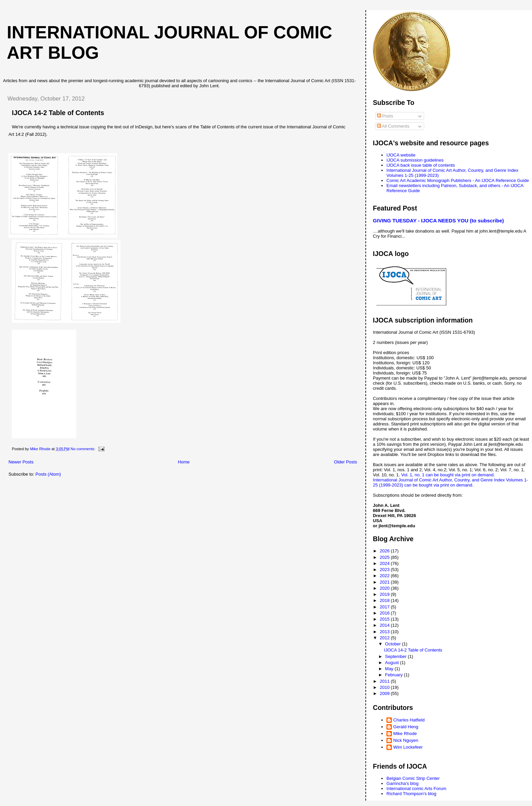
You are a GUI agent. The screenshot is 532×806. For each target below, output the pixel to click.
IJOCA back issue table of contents (421, 165)
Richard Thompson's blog (411, 794)
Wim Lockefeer (408, 747)
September (396, 656)
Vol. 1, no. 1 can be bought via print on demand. (448, 475)
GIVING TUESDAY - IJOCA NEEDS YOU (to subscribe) (438, 221)
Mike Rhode (405, 734)
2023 (385, 570)
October (394, 644)
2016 (385, 613)
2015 (385, 619)
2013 (385, 632)
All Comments (393, 126)
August (393, 663)
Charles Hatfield (409, 720)
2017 (385, 607)
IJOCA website (401, 155)
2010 (385, 687)
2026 (385, 551)
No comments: (83, 449)
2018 (385, 600)
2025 (385, 557)
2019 (385, 594)
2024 (385, 563)
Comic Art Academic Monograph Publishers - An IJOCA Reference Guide (458, 180)
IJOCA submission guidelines (415, 160)
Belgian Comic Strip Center (413, 778)
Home (184, 462)
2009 (385, 693)
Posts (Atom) (48, 474)
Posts (385, 116)
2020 (385, 588)
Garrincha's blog (402, 783)
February (395, 675)
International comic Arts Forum (416, 789)
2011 (385, 681)
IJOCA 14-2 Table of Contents (58, 113)
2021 (385, 582)
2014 (385, 625)
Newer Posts (21, 462)
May (390, 669)
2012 (385, 638)
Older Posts (345, 462)
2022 (385, 576)
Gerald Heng (406, 727)
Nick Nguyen (406, 740)
